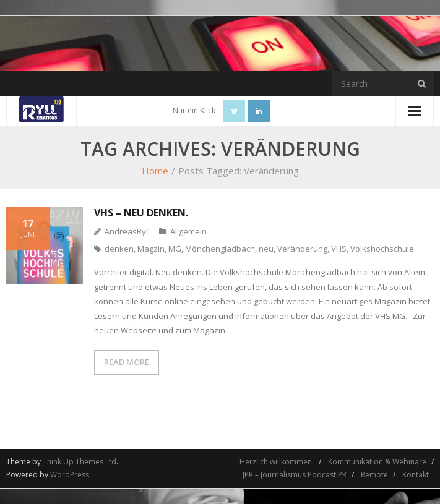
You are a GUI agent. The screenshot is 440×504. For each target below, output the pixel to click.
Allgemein (188, 231)
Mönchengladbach (220, 249)
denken (119, 249)
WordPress (70, 475)
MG (175, 249)
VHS (339, 249)
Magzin (151, 249)
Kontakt (416, 475)
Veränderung (302, 249)
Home (155, 171)
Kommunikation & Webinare (377, 462)
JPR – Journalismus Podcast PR (295, 475)
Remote (374, 475)
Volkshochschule (382, 249)
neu (266, 249)
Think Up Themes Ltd (80, 462)
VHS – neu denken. (141, 213)
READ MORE (127, 362)
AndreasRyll (127, 231)
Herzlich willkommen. (277, 462)
